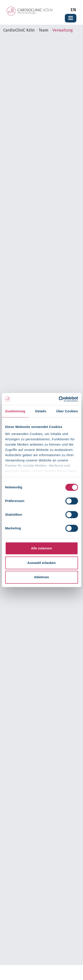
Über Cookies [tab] (67, 411)
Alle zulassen (41, 548)
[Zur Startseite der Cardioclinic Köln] (29, 11)
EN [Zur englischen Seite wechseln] (73, 10)
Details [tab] (41, 411)
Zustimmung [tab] (15, 411)
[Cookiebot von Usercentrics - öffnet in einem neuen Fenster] (59, 399)
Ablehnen (41, 577)
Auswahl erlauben (41, 563)
